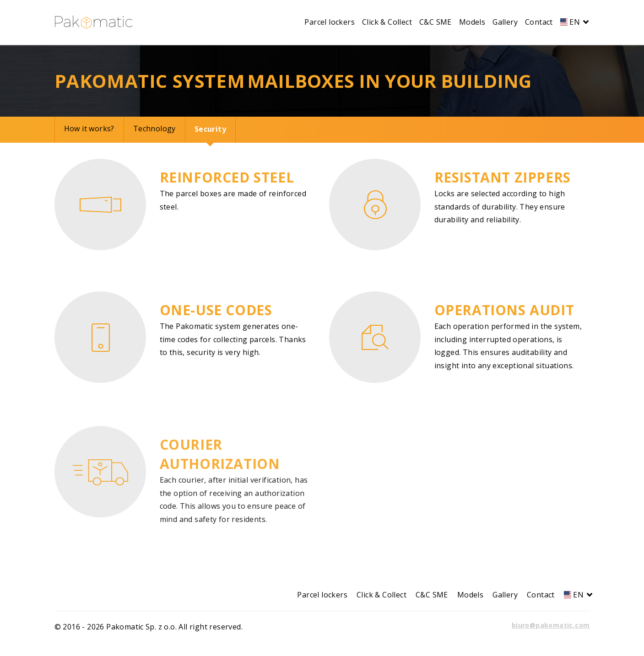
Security (210, 129)
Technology (154, 129)
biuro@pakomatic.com (551, 625)
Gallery (505, 22)
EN (573, 22)
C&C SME (436, 22)
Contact (539, 22)
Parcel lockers (330, 22)
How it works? (89, 129)
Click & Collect (387, 22)
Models (472, 22)
